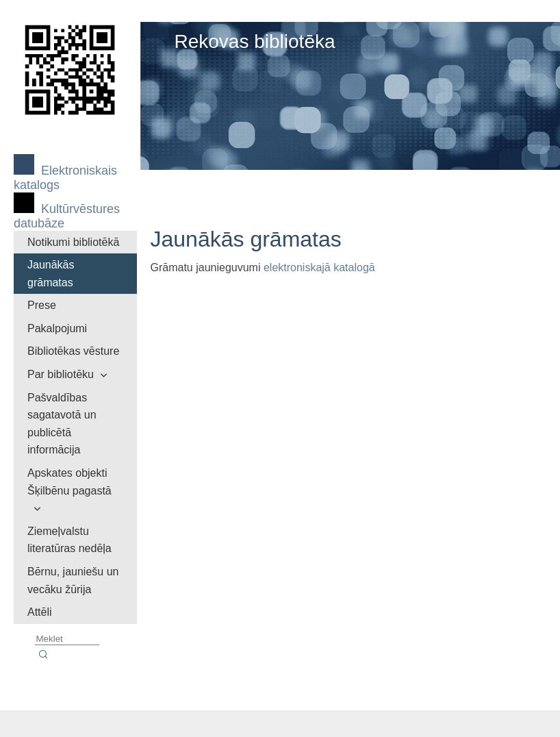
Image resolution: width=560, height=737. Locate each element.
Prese (42, 305)
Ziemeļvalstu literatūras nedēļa (69, 540)
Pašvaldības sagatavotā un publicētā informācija (62, 424)
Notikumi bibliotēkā (73, 242)
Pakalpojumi (57, 328)
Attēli (40, 612)
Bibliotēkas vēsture (73, 351)
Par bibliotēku (61, 374)
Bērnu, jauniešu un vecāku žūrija (73, 580)
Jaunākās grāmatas (51, 274)
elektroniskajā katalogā (319, 267)
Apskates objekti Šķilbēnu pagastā (69, 482)
